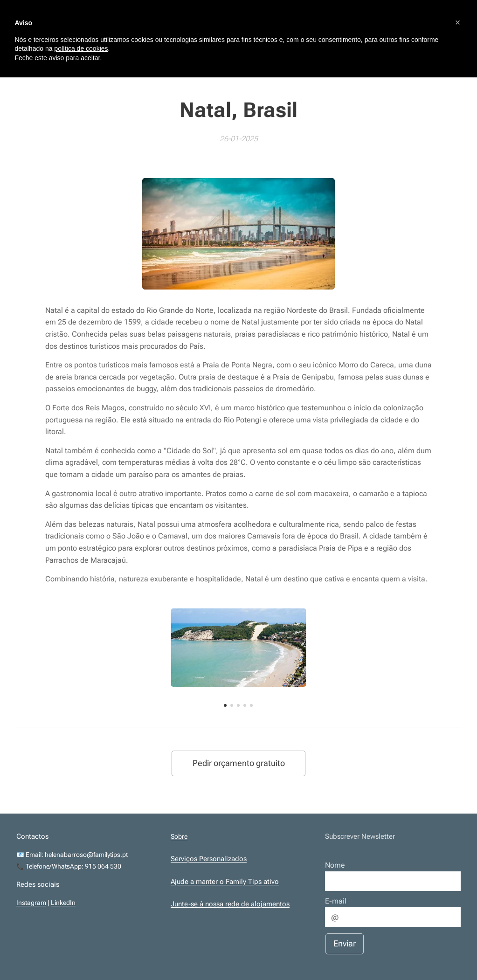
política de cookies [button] (81, 48)
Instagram (31, 903)
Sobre (179, 836)
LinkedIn (63, 903)
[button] (458, 22)
